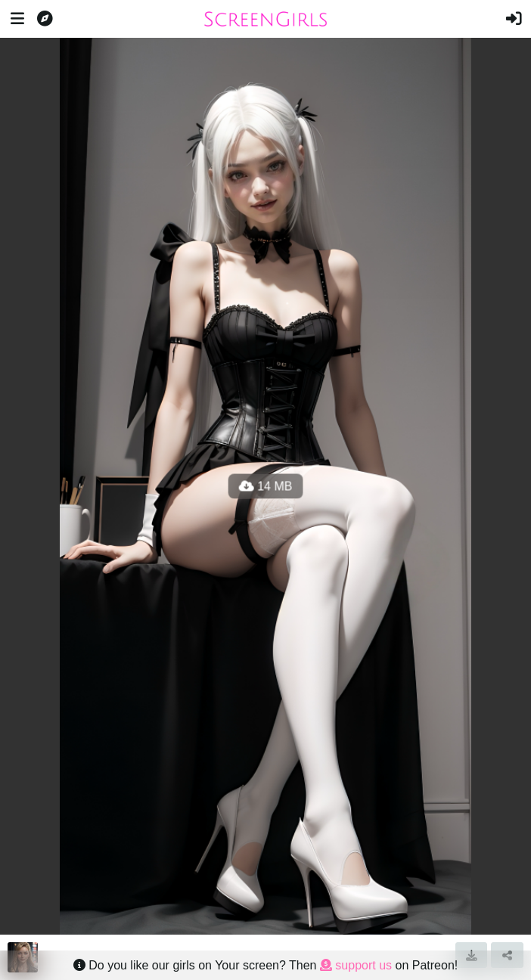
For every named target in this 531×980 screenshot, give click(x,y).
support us (356, 965)
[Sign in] (514, 19)
